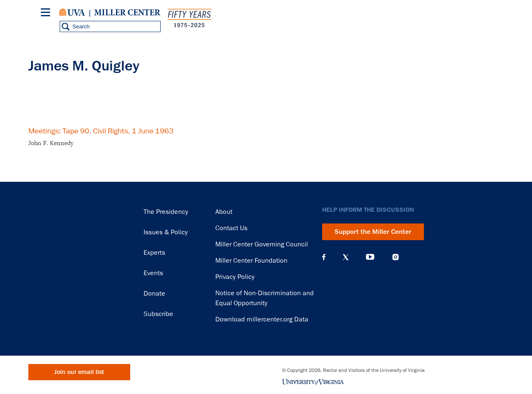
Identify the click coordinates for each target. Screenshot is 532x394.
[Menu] (47, 14)
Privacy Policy (235, 277)
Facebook (324, 257)
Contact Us (231, 228)
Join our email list (79, 372)
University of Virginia (72, 13)
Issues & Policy (166, 232)
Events (153, 273)
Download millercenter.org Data (262, 319)
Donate (154, 294)
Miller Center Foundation (251, 261)
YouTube (370, 257)
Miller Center (127, 13)
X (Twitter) (346, 257)
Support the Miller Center (373, 232)
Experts (154, 253)
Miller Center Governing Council (262, 244)
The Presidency (166, 212)
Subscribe (158, 314)
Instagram (396, 257)
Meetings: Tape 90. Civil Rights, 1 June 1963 (101, 131)
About (224, 212)
